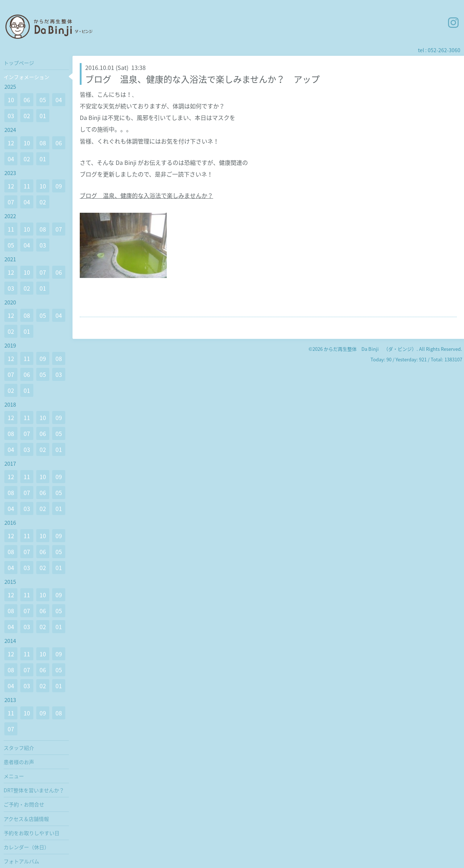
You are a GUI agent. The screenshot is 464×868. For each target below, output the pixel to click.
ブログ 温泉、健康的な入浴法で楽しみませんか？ (146, 195)
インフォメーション (26, 77)
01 (43, 116)
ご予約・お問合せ (24, 804)
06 (27, 100)
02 (27, 116)
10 (11, 100)
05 (43, 100)
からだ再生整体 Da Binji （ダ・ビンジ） (370, 349)
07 (11, 202)
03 (11, 116)
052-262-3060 (444, 50)
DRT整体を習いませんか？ (34, 790)
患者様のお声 (19, 762)
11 (27, 186)
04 (59, 100)
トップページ (19, 63)
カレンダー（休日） (26, 847)
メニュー (14, 776)
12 (11, 143)
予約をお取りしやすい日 (32, 833)
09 (59, 186)
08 (43, 143)
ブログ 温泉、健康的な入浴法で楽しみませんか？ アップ (202, 79)
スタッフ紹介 (19, 748)
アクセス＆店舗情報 (26, 819)
